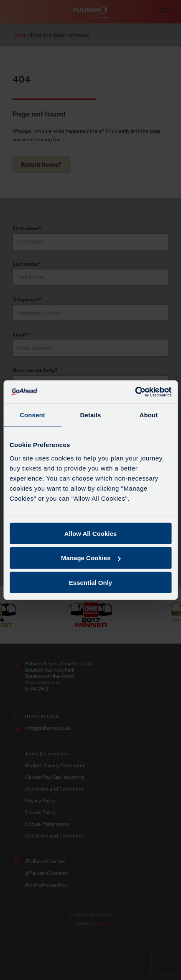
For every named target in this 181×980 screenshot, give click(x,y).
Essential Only (90, 583)
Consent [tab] (32, 415)
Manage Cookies (91, 558)
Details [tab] (91, 415)
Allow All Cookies (90, 533)
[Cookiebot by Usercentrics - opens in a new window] (135, 392)
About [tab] (149, 415)
